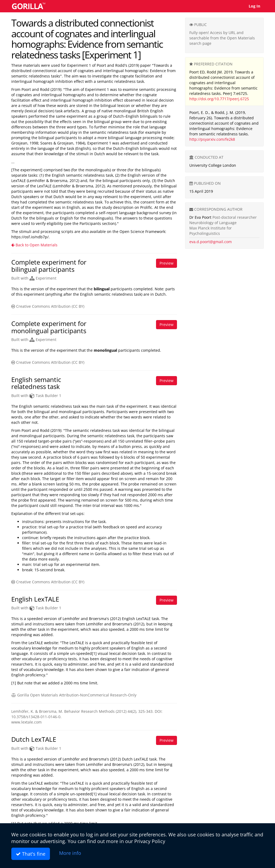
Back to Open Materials (34, 245)
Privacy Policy (150, 841)
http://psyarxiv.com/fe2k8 (212, 139)
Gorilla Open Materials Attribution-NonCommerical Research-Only (74, 695)
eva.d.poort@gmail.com (211, 242)
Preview (167, 263)
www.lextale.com (26, 722)
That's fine (31, 854)
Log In (254, 6)
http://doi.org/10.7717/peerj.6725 (219, 99)
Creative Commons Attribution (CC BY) (48, 306)
